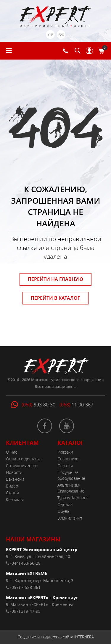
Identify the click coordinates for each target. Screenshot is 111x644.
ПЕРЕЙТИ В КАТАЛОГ (55, 298)
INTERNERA (84, 637)
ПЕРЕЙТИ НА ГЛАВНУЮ (55, 279)
